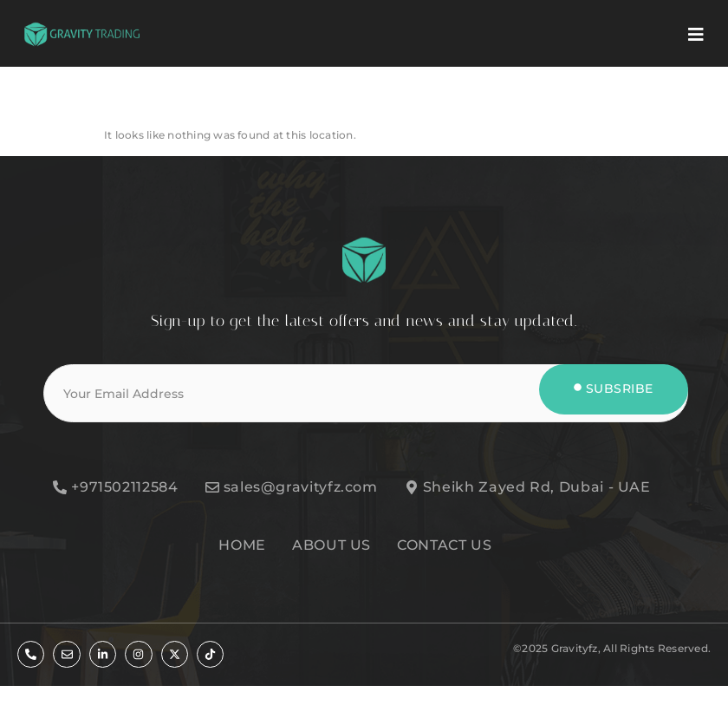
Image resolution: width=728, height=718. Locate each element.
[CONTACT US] (453, 545)
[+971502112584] (126, 487)
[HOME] (251, 545)
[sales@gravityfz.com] (302, 487)
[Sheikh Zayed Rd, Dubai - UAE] (539, 487)
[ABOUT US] (340, 545)
